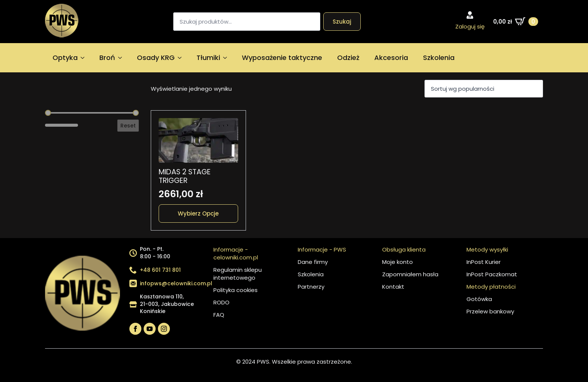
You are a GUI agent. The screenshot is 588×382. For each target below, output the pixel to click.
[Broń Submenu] (122, 58)
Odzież (348, 58)
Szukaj (342, 22)
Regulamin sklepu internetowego (238, 274)
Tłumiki (208, 58)
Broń (107, 58)
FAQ (219, 315)
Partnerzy (311, 287)
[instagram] (164, 329)
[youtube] (150, 329)
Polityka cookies (235, 290)
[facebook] (135, 329)
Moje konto (397, 262)
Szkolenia (439, 58)
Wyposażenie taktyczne (282, 58)
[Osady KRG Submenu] (182, 58)
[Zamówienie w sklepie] (484, 89)
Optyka (65, 58)
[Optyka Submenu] (85, 58)
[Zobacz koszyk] (516, 21)
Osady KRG (156, 58)
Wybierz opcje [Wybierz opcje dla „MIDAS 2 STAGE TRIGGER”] (198, 213)
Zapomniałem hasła (410, 274)
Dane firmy (313, 262)
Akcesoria (391, 58)
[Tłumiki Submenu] (227, 58)
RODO (221, 302)
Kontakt (393, 287)
